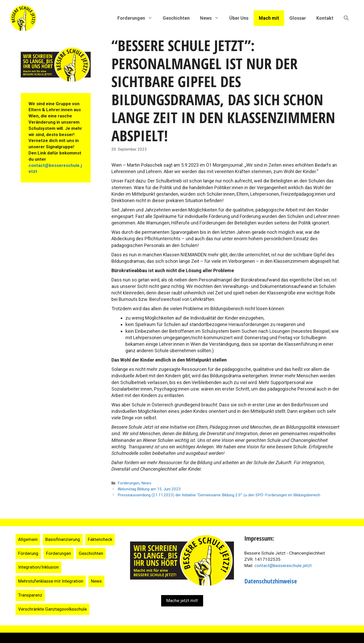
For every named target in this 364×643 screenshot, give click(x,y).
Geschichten (176, 18)
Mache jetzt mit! (182, 600)
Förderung (28, 553)
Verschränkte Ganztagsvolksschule (52, 609)
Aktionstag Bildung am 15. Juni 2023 (149, 489)
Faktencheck (100, 539)
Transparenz (30, 595)
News (146, 483)
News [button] (212, 18)
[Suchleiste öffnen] (346, 18)
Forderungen (129, 483)
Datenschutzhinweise (271, 581)
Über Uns (239, 18)
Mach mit (269, 18)
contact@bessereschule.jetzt (283, 566)
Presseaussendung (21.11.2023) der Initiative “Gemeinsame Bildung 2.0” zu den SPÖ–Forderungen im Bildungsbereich (219, 495)
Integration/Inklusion (38, 567)
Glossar (298, 18)
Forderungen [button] (137, 18)
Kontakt (325, 18)
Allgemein (28, 539)
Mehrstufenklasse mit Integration (51, 581)
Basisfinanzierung (63, 539)
